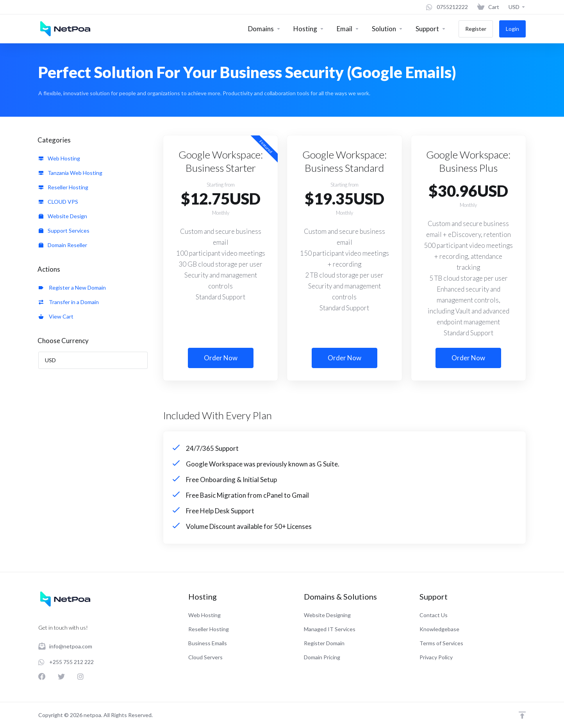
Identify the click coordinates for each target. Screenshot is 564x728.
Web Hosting (59, 158)
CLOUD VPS (58, 202)
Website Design (63, 216)
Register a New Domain (72, 287)
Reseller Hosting (63, 187)
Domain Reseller (63, 245)
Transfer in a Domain (69, 302)
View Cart (56, 316)
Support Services (64, 231)
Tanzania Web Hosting (70, 173)
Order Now (221, 358)
